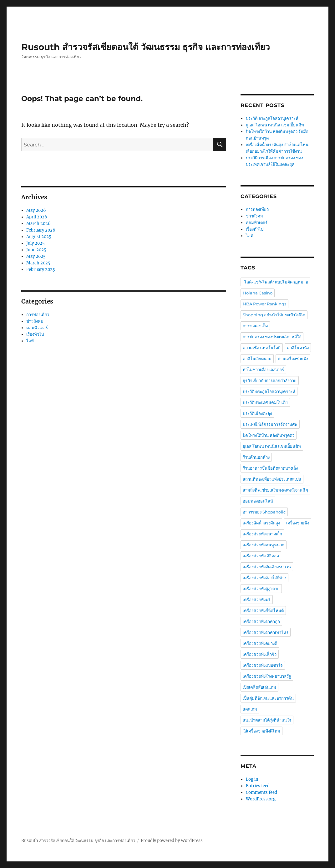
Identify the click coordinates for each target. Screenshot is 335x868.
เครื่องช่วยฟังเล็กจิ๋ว (260, 654)
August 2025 (39, 237)
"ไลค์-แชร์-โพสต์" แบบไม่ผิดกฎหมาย (275, 282)
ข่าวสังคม (35, 321)
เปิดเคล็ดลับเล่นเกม (259, 687)
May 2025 (36, 256)
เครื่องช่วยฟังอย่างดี (260, 643)
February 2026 (41, 230)
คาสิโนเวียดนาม (257, 359)
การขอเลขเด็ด (255, 326)
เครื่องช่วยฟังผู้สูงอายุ (261, 589)
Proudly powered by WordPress (172, 841)
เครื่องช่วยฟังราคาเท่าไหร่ (266, 632)
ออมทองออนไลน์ (258, 501)
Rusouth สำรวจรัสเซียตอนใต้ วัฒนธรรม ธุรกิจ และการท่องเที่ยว (146, 47)
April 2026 (37, 217)
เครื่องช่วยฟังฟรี (257, 600)
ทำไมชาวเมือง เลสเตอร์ (263, 370)
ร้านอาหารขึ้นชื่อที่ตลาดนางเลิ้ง (270, 468)
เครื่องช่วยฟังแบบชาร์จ (263, 665)
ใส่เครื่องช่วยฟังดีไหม (261, 731)
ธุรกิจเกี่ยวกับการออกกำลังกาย (270, 380)
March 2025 (38, 263)
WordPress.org (261, 799)
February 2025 (41, 270)
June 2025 (36, 250)
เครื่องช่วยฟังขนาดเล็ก (262, 534)
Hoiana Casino (258, 293)
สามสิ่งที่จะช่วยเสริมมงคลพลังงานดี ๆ (275, 490)
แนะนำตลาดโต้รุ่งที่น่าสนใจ (267, 720)
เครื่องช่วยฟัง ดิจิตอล (261, 556)
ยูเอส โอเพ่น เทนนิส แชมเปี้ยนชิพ (275, 125)
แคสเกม (250, 709)
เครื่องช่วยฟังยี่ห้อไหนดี (263, 610)
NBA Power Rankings (264, 304)
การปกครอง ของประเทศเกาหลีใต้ (272, 337)
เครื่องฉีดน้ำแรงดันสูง (261, 523)
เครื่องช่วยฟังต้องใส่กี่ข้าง (264, 578)
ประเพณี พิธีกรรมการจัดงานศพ (270, 424)
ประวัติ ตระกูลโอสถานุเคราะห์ (272, 118)
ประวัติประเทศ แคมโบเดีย (265, 402)
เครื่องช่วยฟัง (298, 523)
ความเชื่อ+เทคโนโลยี (262, 348)
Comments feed (261, 792)
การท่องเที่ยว (38, 315)
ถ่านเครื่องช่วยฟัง (293, 359)
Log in (252, 779)
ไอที (30, 341)
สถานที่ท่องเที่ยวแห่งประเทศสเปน (272, 479)
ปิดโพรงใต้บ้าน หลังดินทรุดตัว (269, 435)
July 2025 (36, 243)
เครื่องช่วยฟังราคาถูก (261, 621)
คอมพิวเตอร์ (37, 328)
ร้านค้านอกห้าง (256, 457)
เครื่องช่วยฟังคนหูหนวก (264, 545)
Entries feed (258, 786)
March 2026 (38, 224)
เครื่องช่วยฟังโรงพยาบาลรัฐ (267, 676)
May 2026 (36, 210)
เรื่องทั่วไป (35, 334)
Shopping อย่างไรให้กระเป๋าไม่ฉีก (274, 315)
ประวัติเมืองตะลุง (257, 413)
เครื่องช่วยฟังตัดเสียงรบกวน (267, 567)
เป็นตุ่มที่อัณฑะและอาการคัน (268, 698)
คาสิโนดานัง (298, 348)
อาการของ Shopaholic (264, 512)
